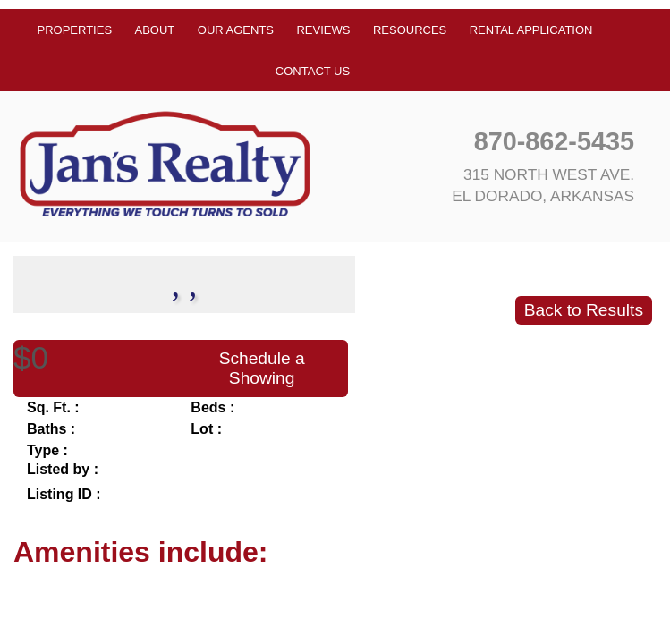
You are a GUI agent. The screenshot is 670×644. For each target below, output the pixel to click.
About (155, 30)
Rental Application (531, 30)
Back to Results (584, 310)
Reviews (323, 30)
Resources (410, 30)
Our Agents (236, 30)
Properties (75, 30)
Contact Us (313, 71)
